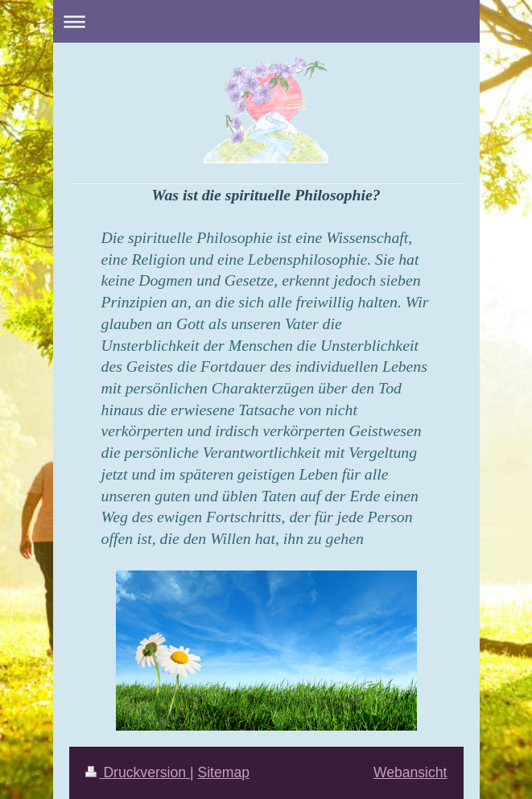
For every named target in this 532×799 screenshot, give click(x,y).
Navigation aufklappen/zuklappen (266, 21)
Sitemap (223, 772)
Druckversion (138, 772)
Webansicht (410, 772)
